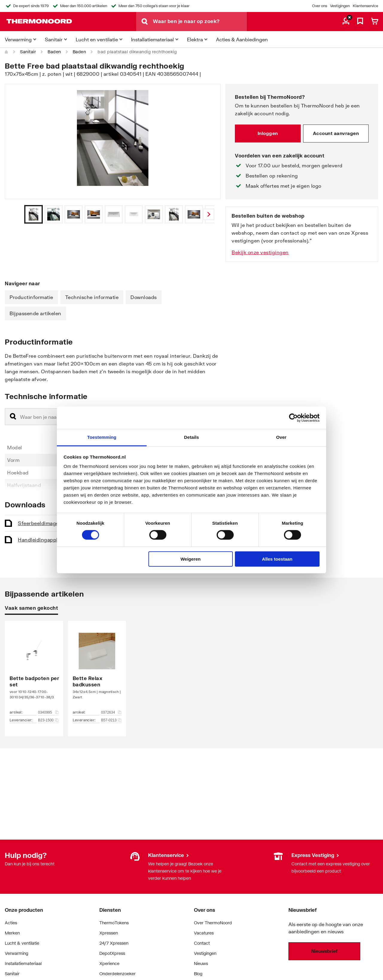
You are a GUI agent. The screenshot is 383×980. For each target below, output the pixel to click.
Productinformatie (31, 297)
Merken (12, 933)
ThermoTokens (114, 923)
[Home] (7, 52)
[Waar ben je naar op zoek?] (200, 22)
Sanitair (28, 52)
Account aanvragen (336, 133)
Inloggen (268, 133)
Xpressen (109, 933)
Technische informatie (92, 297)
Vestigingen (340, 6)
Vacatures (204, 933)
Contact (202, 943)
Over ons (320, 6)
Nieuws (201, 963)
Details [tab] (191, 437)
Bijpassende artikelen (35, 313)
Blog (198, 974)
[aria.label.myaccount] (346, 22)
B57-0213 (111, 720)
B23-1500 (48, 720)
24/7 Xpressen (114, 943)
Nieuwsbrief (324, 951)
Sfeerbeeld (54, 523)
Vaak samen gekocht (31, 608)
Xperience (109, 963)
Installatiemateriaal (23, 963)
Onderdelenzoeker (117, 974)
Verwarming (16, 953)
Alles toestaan (277, 559)
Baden (54, 52)
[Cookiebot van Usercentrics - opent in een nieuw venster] (293, 418)
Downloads (144, 297)
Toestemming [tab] (102, 437)
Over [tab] (281, 437)
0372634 (111, 712)
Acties (11, 923)
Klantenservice (365, 6)
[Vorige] (209, 214)
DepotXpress (112, 953)
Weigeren (190, 559)
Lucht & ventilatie (22, 943)
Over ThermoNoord (213, 923)
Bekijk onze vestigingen (260, 252)
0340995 (48, 712)
